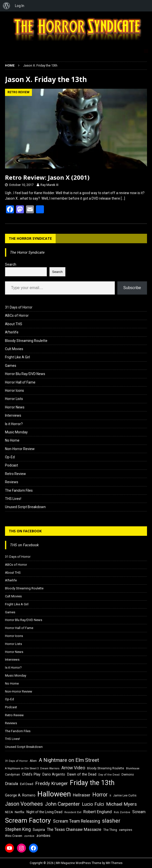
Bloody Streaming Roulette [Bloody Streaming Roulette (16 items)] (106, 768)
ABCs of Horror (17, 316)
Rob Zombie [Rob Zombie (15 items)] (122, 812)
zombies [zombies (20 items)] (43, 836)
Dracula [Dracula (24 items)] (11, 784)
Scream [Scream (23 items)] (139, 812)
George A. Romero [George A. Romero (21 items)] (20, 795)
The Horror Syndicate (30, 238)
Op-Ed (10, 457)
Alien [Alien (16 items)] (33, 761)
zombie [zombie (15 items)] (29, 836)
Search (11, 264)
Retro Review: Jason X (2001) (47, 177)
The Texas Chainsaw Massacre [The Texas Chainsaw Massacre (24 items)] (74, 829)
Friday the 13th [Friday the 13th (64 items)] (92, 783)
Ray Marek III (49, 185)
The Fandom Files (19, 490)
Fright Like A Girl (17, 357)
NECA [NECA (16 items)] (9, 812)
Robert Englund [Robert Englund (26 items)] (98, 812)
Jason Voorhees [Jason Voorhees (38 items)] (24, 804)
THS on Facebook (25, 531)
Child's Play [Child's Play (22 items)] (31, 774)
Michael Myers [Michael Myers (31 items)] (121, 804)
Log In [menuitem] (20, 6)
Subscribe (132, 288)
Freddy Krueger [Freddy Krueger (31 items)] (52, 783)
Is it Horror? (14, 424)
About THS (14, 324)
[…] (123, 198)
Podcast (11, 465)
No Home (12, 440)
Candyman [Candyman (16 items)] (12, 775)
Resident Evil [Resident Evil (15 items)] (73, 812)
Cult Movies (14, 349)
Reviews (12, 482)
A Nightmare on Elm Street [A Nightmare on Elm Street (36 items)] (69, 760)
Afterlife (12, 332)
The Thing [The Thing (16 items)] (110, 830)
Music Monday (16, 432)
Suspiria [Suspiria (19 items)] (39, 830)
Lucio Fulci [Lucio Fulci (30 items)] (93, 804)
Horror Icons (14, 391)
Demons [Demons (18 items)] (128, 774)
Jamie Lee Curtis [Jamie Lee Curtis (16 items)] (125, 795)
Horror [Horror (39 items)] (100, 795)
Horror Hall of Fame (20, 382)
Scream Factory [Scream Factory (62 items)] (28, 820)
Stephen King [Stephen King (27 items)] (18, 829)
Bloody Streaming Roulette (26, 341)
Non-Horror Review (20, 449)
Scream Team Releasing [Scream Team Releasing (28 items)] (76, 821)
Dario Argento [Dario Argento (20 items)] (54, 774)
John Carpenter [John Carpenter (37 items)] (62, 804)
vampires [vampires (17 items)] (126, 830)
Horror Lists (14, 399)
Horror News (15, 407)
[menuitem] (6, 6)
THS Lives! (13, 499)
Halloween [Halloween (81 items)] (54, 794)
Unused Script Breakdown (25, 507)
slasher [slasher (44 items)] (111, 821)
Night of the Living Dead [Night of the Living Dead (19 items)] (44, 812)
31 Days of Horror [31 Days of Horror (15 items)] (16, 761)
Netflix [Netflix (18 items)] (20, 812)
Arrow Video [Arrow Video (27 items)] (73, 768)
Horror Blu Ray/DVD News (25, 374)
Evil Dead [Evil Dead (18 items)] (27, 784)
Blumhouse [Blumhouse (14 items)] (133, 768)
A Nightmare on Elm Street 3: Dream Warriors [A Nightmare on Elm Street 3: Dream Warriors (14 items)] (32, 768)
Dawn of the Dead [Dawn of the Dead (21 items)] (82, 774)
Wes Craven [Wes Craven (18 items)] (14, 836)
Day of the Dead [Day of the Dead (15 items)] (109, 775)
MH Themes (114, 863)
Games (11, 366)
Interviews (13, 415)
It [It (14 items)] (110, 796)
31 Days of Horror (19, 307)
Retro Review (15, 474)
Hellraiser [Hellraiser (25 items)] (82, 795)
